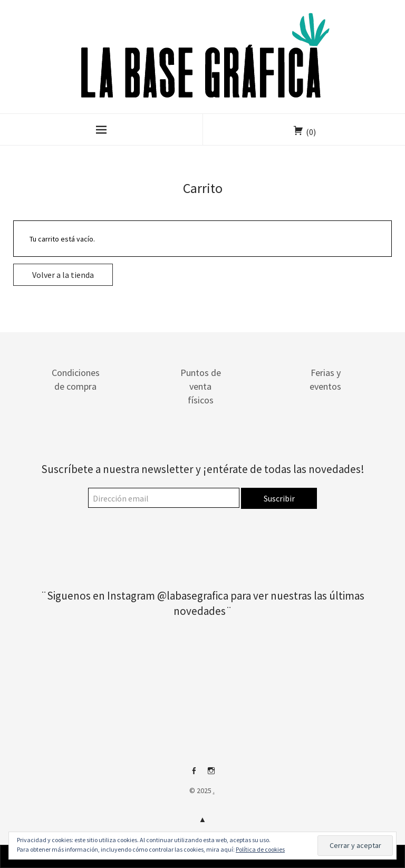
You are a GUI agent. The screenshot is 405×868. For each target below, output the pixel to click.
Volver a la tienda (63, 275)
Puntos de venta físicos (201, 386)
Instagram (211, 775)
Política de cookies (260, 849)
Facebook (194, 775)
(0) (311, 132)
